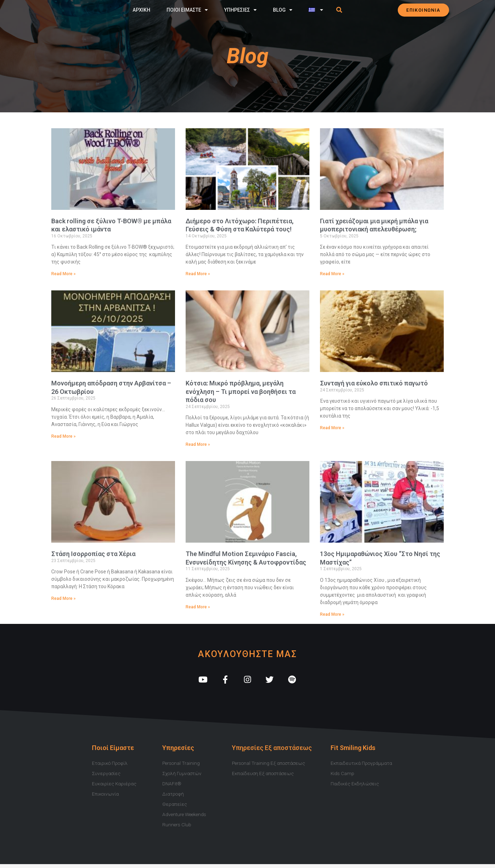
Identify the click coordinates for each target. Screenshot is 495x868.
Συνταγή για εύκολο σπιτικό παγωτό (374, 383)
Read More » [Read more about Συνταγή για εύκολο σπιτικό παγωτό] (332, 428)
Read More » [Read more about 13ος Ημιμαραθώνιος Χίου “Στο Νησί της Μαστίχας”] (332, 615)
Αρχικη (141, 10)
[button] (339, 10)
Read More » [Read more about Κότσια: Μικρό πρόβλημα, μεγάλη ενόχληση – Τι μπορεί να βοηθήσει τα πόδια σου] (198, 445)
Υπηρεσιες (240, 10)
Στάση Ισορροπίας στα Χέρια (93, 554)
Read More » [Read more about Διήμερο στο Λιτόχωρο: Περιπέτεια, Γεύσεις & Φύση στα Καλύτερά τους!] (198, 274)
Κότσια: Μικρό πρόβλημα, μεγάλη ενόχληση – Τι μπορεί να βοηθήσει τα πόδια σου (241, 392)
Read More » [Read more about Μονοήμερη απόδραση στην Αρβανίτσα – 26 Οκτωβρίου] (63, 437)
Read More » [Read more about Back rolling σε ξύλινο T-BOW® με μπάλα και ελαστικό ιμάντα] (63, 274)
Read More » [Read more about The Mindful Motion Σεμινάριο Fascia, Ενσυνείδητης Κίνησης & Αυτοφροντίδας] (198, 607)
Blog (283, 10)
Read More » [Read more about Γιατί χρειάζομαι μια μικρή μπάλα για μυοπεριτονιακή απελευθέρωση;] (332, 274)
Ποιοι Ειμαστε (187, 10)
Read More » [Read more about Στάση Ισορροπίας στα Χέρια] (63, 599)
